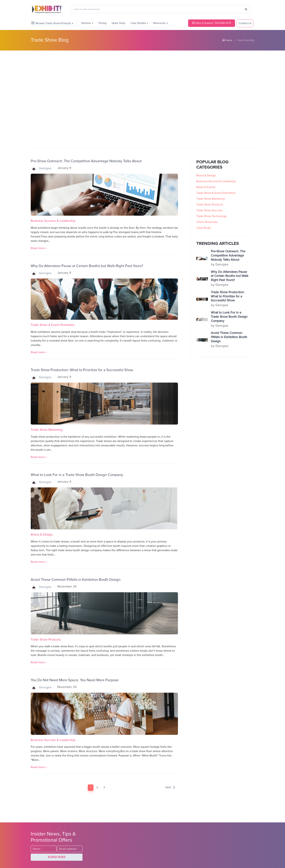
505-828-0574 (212, 23)
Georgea (41, 169)
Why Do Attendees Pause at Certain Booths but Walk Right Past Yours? (87, 266)
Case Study (203, 228)
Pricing (103, 23)
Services (86, 23)
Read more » (39, 248)
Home (227, 40)
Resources (159, 23)
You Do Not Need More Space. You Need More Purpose (75, 680)
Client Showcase (207, 222)
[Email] (70, 849)
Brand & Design (42, 535)
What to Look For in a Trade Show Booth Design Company (77, 475)
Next (170, 787)
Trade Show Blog (50, 40)
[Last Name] (44, 849)
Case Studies (138, 23)
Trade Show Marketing (47, 430)
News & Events (206, 187)
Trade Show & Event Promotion (53, 325)
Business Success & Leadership (53, 221)
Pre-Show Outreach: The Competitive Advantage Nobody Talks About (86, 161)
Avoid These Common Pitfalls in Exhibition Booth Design (76, 580)
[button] (57, 857)
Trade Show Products (46, 640)
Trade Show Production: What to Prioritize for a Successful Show (82, 370)
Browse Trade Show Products (51, 23)
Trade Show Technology (211, 216)
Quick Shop (119, 23)
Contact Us (245, 23)
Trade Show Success (209, 210)
